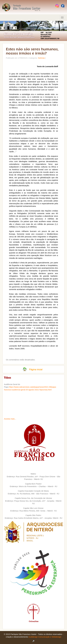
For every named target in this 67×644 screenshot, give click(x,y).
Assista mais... (10, 419)
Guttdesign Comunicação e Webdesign (45, 637)
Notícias (41, 58)
